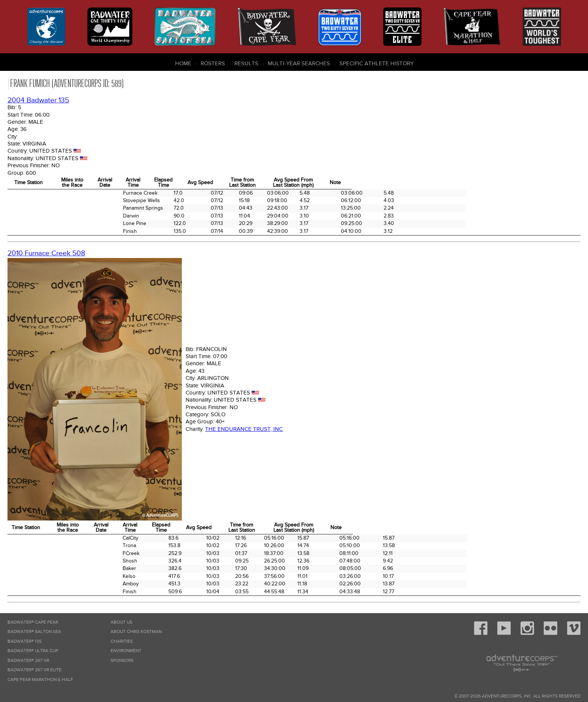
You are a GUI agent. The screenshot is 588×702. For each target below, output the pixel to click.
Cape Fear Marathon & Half (40, 680)
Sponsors (122, 661)
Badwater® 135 (25, 641)
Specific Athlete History (376, 63)
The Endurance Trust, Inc (244, 429)
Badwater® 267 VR (28, 661)
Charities (122, 641)
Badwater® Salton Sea (34, 632)
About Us (121, 622)
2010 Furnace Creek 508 (46, 253)
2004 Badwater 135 (38, 100)
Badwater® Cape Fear (33, 622)
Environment (126, 651)
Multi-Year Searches (299, 63)
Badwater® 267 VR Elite (34, 670)
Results (246, 63)
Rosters (213, 63)
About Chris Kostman (136, 632)
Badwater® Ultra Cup (33, 651)
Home (183, 63)
